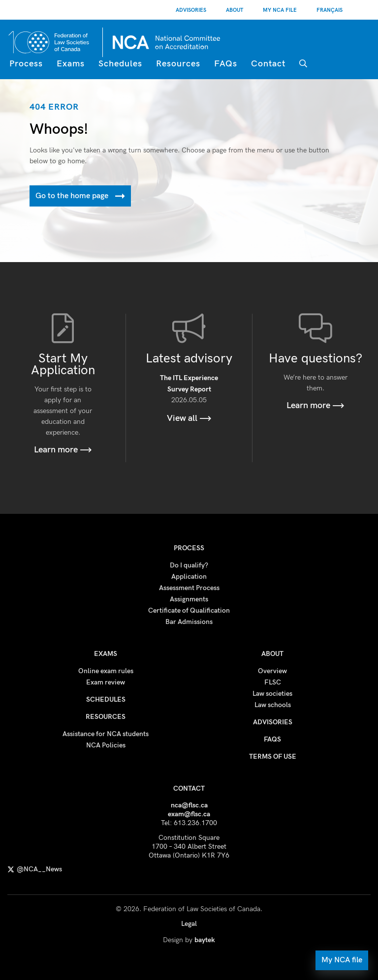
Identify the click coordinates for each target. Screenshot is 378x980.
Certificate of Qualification (189, 610)
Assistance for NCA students (106, 734)
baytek (205, 940)
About (235, 10)
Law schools (273, 705)
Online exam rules (106, 671)
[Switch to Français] (330, 10)
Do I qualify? (189, 565)
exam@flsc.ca (189, 814)
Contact (268, 64)
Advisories (191, 10)
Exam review (106, 682)
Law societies (272, 694)
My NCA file (342, 960)
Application (189, 577)
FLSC (273, 682)
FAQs (226, 64)
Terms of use (273, 757)
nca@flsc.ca (189, 805)
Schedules (120, 64)
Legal (189, 924)
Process (26, 64)
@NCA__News (35, 869)
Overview (272, 671)
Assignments (189, 599)
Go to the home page (80, 196)
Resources (178, 64)
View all (189, 418)
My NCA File (280, 10)
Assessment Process (189, 588)
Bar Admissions (189, 622)
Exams (71, 64)
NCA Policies (106, 745)
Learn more (63, 450)
